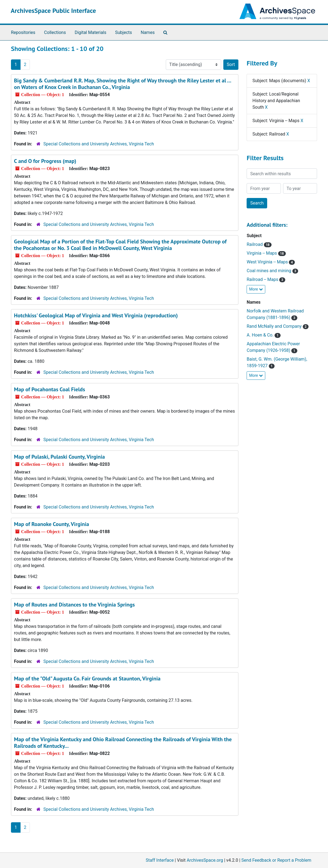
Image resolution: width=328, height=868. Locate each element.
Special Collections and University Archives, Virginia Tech (99, 144)
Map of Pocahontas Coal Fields (49, 389)
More (256, 289)
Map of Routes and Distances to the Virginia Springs (74, 605)
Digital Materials (90, 32)
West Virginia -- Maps (271, 262)
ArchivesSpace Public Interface (53, 11)
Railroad (259, 244)
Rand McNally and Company (278, 326)
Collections (55, 32)
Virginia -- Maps (266, 253)
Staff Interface (160, 860)
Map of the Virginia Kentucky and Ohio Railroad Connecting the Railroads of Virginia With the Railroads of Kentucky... (123, 743)
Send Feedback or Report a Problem (276, 860)
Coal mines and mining (272, 271)
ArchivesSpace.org (205, 860)
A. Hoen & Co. (263, 335)
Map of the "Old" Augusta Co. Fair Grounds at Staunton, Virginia (87, 679)
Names (148, 32)
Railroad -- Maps (266, 279)
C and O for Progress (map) (45, 161)
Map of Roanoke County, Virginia (52, 524)
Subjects (123, 32)
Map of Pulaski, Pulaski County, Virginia (59, 457)
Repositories (23, 32)
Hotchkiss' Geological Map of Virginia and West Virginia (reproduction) (96, 315)
